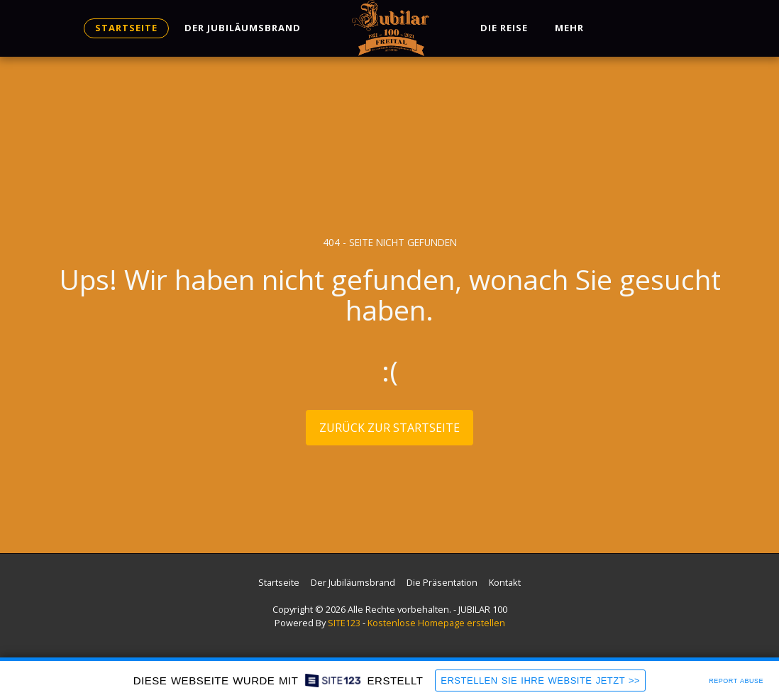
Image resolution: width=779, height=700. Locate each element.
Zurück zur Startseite (389, 428)
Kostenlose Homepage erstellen (436, 623)
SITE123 (344, 623)
